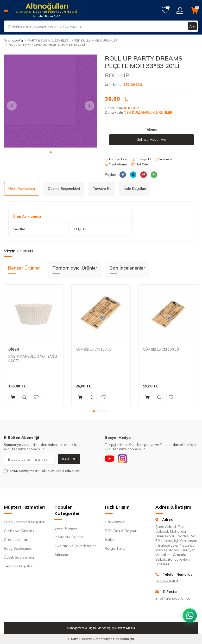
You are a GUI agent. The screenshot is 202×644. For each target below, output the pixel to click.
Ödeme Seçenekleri (64, 189)
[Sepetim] (195, 10)
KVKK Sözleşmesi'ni (25, 471)
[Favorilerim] (165, 10)
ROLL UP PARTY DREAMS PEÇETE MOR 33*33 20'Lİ (47, 45)
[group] (51, 101)
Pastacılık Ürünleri (70, 537)
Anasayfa (13, 40)
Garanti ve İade (17, 540)
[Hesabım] (180, 10)
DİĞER (14, 349)
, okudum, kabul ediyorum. (42, 471)
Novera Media (125, 628)
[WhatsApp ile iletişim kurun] (189, 613)
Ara (192, 26)
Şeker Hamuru (66, 528)
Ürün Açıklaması (22, 189)
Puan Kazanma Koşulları (25, 522)
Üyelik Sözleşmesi (19, 558)
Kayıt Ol (69, 459)
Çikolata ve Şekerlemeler (75, 546)
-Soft (73, 639)
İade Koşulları (135, 189)
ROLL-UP (117, 75)
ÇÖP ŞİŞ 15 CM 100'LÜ (161, 349)
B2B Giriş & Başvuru (122, 531)
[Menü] (6, 10)
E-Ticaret (85, 639)
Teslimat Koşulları (19, 566)
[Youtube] (110, 459)
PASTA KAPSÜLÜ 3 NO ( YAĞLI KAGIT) (33, 358)
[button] (51, 152)
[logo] (47, 7)
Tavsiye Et (141, 159)
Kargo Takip (115, 549)
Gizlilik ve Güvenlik (19, 531)
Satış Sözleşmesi (18, 549)
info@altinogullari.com (174, 599)
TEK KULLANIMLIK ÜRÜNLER (96, 40)
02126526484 (167, 581)
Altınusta (62, 555)
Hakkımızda (115, 522)
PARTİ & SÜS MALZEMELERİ (49, 40)
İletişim (111, 540)
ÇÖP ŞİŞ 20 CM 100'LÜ (94, 349)
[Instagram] (124, 459)
